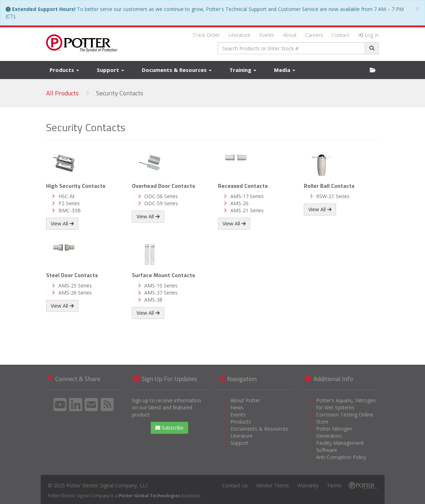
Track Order (206, 35)
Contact (340, 35)
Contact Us (235, 485)
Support (110, 70)
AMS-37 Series (161, 293)
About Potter (245, 400)
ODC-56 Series (161, 196)
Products (64, 70)
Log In (368, 35)
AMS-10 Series (161, 285)
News (237, 407)
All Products (62, 93)
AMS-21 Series (247, 210)
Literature (239, 35)
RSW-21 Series (333, 196)
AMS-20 (239, 203)
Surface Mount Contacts (163, 275)
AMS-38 (153, 300)
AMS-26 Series (75, 293)
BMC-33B (70, 210)
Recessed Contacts (243, 186)
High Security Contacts (76, 186)
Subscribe (169, 428)
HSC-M (66, 196)
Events (267, 35)
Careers (314, 35)
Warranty (308, 485)
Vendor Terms (273, 485)
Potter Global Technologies (150, 495)
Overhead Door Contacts (163, 186)
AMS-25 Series (75, 285)
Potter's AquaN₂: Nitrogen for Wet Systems (346, 404)
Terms (334, 485)
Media (285, 70)
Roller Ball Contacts (329, 186)
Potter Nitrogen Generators (334, 432)
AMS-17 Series (247, 196)
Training (243, 70)
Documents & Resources (177, 70)
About (290, 35)
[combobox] (291, 48)
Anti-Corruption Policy (341, 457)
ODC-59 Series (161, 203)
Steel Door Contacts (72, 275)
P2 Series (69, 203)
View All (62, 223)
